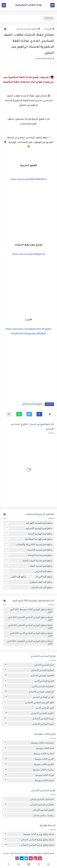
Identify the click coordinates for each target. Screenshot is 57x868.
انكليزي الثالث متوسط (29, 764)
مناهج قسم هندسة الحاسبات (29, 550)
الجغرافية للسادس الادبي (29, 686)
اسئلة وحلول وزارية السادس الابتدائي (29, 840)
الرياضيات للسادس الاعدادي (29, 692)
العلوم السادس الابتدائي (29, 810)
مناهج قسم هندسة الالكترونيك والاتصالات (29, 544)
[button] (39, 414)
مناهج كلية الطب (16, 577)
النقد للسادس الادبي (29, 708)
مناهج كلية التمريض (29, 571)
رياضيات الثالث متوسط (29, 770)
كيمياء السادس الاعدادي (29, 724)
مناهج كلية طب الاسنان (29, 587)
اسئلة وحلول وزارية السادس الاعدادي (29, 845)
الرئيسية (49, 29)
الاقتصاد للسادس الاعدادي (29, 676)
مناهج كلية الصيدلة (41, 577)
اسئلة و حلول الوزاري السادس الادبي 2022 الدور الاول (31, 634)
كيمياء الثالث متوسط (29, 780)
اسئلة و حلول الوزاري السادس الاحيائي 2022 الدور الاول (30, 626)
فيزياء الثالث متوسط (29, 775)
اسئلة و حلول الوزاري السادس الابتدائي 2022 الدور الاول (30, 619)
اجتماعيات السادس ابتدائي (29, 799)
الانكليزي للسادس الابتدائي (29, 805)
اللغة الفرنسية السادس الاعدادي (29, 702)
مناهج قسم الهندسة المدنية (29, 534)
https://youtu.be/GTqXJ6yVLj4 (28, 254)
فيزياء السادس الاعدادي (29, 719)
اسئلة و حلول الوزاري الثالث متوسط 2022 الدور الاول (31, 611)
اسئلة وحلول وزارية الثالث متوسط (29, 834)
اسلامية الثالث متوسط (29, 754)
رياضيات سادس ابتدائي (29, 815)
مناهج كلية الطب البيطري (29, 582)
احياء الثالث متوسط (29, 748)
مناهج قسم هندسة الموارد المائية (29, 561)
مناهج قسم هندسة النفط (29, 566)
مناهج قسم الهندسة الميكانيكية (29, 539)
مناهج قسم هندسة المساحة (29, 555)
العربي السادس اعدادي (29, 697)
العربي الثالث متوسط (29, 759)
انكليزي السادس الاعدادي (28, 29)
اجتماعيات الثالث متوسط (29, 743)
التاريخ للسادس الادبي (29, 681)
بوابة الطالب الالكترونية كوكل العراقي (18, 854)
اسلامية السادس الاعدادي (29, 670)
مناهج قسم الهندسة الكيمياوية (29, 528)
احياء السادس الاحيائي (29, 665)
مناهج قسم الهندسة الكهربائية (29, 523)
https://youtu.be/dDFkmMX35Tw (29, 180)
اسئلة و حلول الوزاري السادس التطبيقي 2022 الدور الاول (30, 642)
